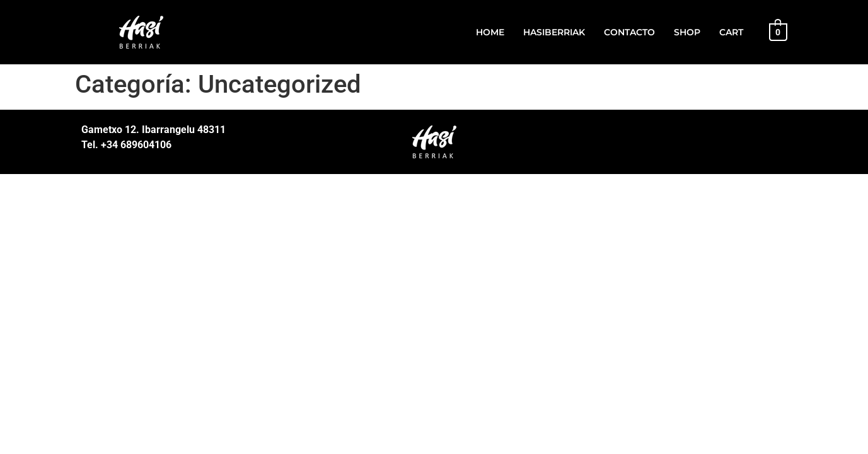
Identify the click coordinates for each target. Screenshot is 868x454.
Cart (731, 32)
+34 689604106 (135, 145)
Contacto (629, 32)
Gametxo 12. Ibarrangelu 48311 (153, 130)
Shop (687, 32)
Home (490, 32)
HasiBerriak (554, 32)
